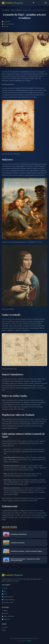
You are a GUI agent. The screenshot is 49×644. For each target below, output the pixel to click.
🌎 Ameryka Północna (8, 597)
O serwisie (5, 627)
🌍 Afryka (4, 594)
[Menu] (46, 3)
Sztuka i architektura (16, 10)
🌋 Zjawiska (5, 613)
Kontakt (4, 630)
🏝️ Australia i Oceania (7, 602)
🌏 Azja (4, 591)
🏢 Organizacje (6, 619)
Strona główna (6, 10)
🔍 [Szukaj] (34, 3)
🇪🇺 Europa (5, 588)
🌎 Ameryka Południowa (8, 600)
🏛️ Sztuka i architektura (8, 616)
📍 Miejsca (5, 611)
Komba (29, 641)
